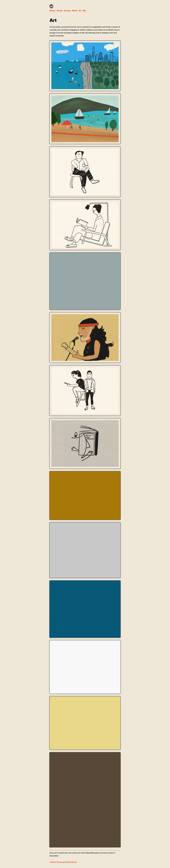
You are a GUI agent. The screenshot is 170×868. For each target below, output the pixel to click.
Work (75, 11)
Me (84, 11)
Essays (67, 11)
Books (60, 11)
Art (80, 11)
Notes (52, 11)
